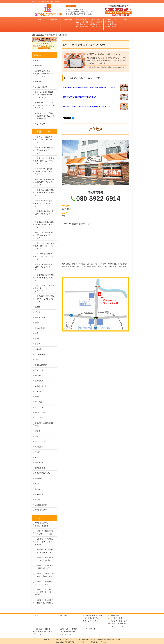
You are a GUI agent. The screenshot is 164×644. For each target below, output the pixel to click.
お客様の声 (40, 35)
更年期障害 (39, 494)
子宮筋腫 (38, 478)
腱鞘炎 (37, 431)
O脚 (36, 360)
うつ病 (37, 500)
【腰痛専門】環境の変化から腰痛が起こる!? (44, 567)
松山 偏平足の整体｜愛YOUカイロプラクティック (44, 203)
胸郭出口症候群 (41, 412)
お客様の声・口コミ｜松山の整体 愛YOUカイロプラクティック (96, 23)
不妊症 (37, 484)
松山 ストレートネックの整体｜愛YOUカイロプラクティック (44, 288)
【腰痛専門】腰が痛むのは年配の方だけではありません (44, 603)
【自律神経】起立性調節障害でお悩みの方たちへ (44, 551)
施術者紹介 (68, 20)
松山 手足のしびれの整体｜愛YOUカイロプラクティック (44, 193)
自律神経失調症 (41, 354)
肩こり (37, 344)
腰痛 (37, 333)
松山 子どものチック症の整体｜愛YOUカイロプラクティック (44, 161)
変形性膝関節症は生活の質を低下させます (44, 524)
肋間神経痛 (39, 463)
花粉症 (37, 307)
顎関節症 (38, 339)
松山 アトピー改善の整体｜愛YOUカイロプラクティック (44, 150)
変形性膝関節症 (41, 510)
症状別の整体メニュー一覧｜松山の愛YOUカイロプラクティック (82, 24)
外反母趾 (38, 375)
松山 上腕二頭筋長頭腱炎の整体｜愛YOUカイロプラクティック (44, 225)
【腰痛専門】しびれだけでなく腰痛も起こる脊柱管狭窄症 (44, 592)
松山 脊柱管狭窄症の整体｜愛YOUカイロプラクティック (44, 299)
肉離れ (37, 489)
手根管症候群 (40, 317)
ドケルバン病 (40, 328)
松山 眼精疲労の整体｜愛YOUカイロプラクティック (44, 214)
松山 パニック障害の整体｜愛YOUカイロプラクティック (44, 235)
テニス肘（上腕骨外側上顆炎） (44, 424)
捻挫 (37, 436)
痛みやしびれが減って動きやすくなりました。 (81, 97)
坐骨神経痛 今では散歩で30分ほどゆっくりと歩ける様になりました (89, 87)
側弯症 (37, 323)
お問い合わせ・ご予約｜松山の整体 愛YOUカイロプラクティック (45, 116)
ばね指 (37, 312)
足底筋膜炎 (39, 447)
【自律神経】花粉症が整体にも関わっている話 (44, 532)
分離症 (37, 397)
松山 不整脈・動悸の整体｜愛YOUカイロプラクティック (44, 278)
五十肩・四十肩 (41, 386)
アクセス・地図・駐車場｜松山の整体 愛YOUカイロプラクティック (111, 24)
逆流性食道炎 (40, 468)
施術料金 (53, 20)
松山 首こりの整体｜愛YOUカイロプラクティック (44, 267)
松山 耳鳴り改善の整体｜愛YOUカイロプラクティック (44, 256)
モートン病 (39, 418)
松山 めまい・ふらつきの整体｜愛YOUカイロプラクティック (44, 246)
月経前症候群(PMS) (42, 473)
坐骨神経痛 (39, 381)
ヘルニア (38, 349)
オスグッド (39, 457)
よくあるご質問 (41, 87)
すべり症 (38, 402)
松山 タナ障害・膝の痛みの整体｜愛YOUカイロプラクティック (44, 171)
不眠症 (37, 452)
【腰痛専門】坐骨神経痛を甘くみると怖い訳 (44, 559)
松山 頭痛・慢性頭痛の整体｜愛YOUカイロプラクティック (44, 182)
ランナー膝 (39, 370)
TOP (39, 20)
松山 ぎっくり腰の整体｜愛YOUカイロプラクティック (44, 140)
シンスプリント (41, 442)
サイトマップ (40, 124)
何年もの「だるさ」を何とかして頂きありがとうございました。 (87, 106)
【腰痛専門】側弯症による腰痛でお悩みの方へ (44, 575)
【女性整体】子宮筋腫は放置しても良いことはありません (44, 542)
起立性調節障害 (41, 365)
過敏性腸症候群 (41, 505)
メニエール (39, 407)
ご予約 (125, 20)
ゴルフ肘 (38, 391)
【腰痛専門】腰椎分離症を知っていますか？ (44, 583)
